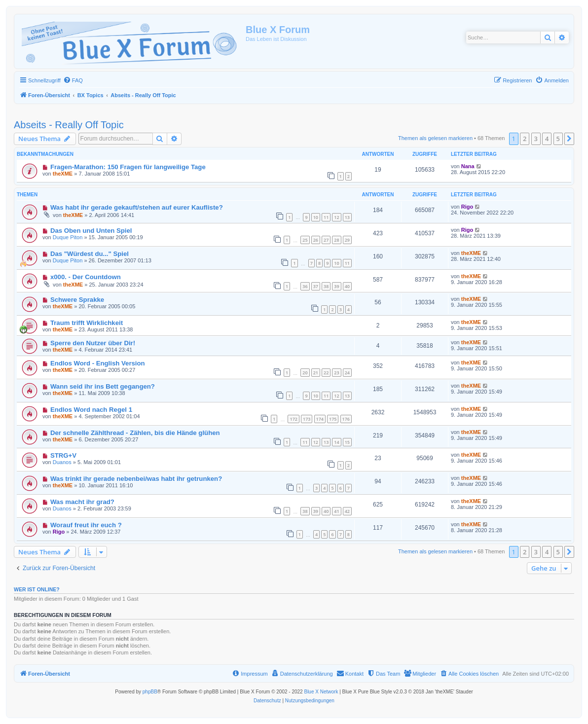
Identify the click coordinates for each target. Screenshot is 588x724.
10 (316, 217)
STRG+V (63, 455)
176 (346, 419)
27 (326, 240)
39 (336, 286)
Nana (468, 166)
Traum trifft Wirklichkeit (87, 323)
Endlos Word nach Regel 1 (91, 410)
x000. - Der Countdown (86, 277)
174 (320, 419)
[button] (569, 139)
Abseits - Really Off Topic (69, 125)
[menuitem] (73, 80)
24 (347, 373)
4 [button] (547, 139)
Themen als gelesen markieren (435, 138)
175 (333, 419)
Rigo (467, 207)
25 (305, 240)
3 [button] (536, 139)
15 (347, 442)
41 (336, 511)
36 (305, 286)
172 (293, 419)
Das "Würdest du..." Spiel (90, 254)
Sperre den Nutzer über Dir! (93, 343)
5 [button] (558, 139)
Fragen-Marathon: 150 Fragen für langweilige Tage (128, 167)
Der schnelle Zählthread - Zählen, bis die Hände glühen (135, 433)
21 (316, 373)
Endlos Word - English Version (98, 363)
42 (347, 511)
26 (316, 240)
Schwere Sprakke (77, 300)
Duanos (62, 462)
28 (336, 240)
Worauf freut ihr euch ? (86, 525)
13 (347, 217)
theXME (63, 174)
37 (316, 286)
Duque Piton (68, 237)
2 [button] (525, 139)
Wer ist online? (37, 589)
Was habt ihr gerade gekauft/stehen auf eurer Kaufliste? (137, 207)
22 (326, 373)
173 (307, 419)
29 (347, 240)
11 (326, 217)
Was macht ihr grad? (82, 502)
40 (347, 286)
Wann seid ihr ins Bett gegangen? (103, 386)
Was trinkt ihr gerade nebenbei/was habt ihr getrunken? (136, 479)
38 (326, 286)
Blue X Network (321, 692)
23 (336, 373)
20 (305, 373)
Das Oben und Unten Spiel (91, 231)
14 (336, 442)
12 (336, 217)
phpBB (150, 692)
